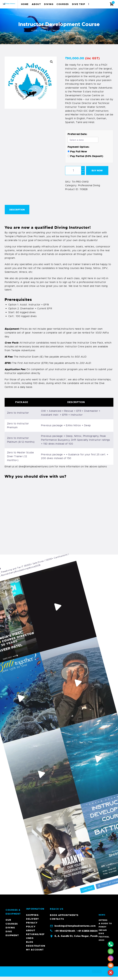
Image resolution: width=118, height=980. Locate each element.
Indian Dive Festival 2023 (105, 916)
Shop (43, 30)
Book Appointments (64, 726)
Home (34, 30)
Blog (30, 753)
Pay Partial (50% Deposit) (85, 156)
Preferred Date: (77, 134)
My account (35, 760)
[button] (51, 62)
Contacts (57, 730)
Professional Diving (89, 185)
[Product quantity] (75, 171)
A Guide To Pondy (105, 915)
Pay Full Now (77, 151)
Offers (105, 914)
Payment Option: (79, 147)
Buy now (97, 171)
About (31, 741)
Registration (36, 756)
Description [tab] (17, 210)
